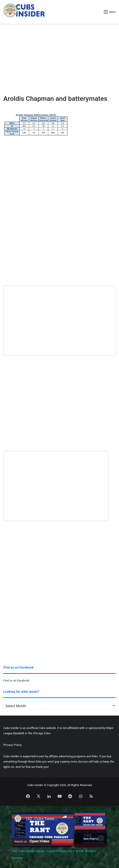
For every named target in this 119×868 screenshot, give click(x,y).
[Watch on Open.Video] (32, 841)
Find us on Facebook (16, 680)
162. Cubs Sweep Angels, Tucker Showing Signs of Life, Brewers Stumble (42, 819)
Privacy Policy (12, 745)
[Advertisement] (59, 59)
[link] (19, 819)
